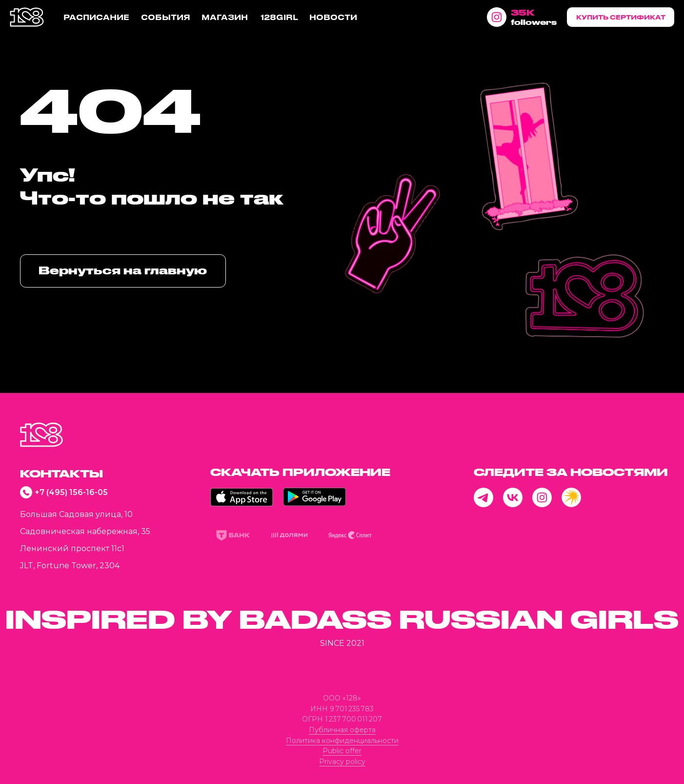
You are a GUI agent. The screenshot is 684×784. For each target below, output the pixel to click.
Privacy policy (342, 762)
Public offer (342, 751)
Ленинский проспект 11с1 (72, 548)
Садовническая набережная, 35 (85, 531)
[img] (41, 435)
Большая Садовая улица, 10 (76, 514)
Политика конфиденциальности (342, 741)
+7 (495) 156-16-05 (71, 492)
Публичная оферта (342, 730)
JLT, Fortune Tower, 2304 (70, 566)
